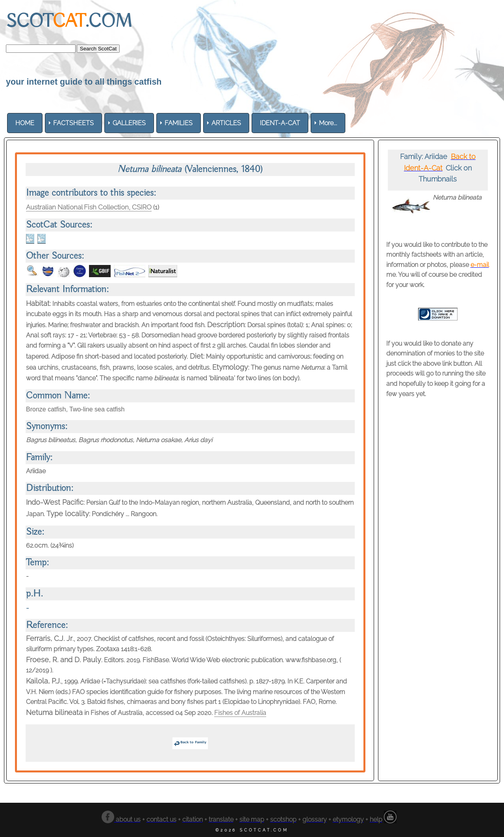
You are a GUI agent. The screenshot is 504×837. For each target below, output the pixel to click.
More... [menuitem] (328, 123)
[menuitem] (25, 123)
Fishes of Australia (240, 713)
